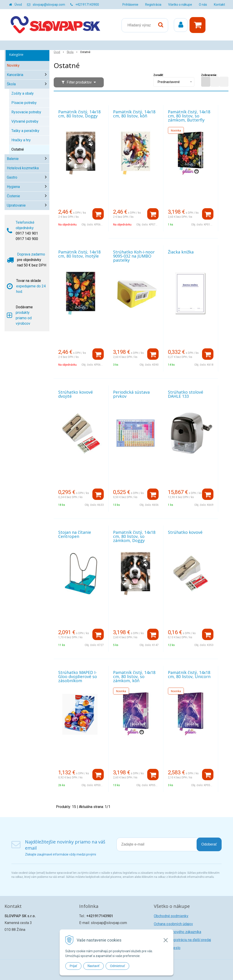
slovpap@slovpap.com (49, 5)
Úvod (18, 5)
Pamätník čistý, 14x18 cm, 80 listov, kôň (134, 114)
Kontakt (219, 5)
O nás (203, 5)
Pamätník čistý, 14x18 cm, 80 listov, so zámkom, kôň (134, 676)
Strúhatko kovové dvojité (76, 394)
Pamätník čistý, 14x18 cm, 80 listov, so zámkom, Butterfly (189, 116)
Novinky (13, 65)
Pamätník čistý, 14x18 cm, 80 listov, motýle (79, 254)
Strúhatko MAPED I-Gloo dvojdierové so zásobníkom (78, 676)
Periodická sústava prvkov (131, 394)
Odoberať (209, 844)
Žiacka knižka (181, 252)
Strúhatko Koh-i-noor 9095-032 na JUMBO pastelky (134, 256)
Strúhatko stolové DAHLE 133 (186, 394)
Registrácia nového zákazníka (177, 932)
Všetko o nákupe (180, 5)
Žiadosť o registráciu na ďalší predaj (182, 940)
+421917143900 (87, 5)
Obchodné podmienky (171, 916)
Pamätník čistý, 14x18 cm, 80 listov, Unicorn (189, 674)
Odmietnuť (117, 966)
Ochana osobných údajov (173, 924)
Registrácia (153, 5)
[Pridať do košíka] (98, 214)
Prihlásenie (130, 5)
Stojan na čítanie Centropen (75, 534)
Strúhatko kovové (185, 532)
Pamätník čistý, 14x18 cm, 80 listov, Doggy (79, 114)
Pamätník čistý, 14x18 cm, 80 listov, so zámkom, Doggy (134, 536)
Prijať (73, 966)
